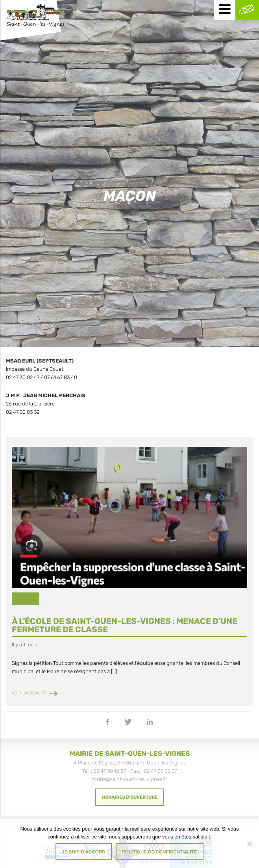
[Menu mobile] (225, 10)
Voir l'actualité (35, 693)
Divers (26, 599)
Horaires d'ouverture (129, 797)
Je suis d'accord (84, 852)
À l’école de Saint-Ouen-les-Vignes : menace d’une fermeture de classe (125, 625)
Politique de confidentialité (160, 852)
